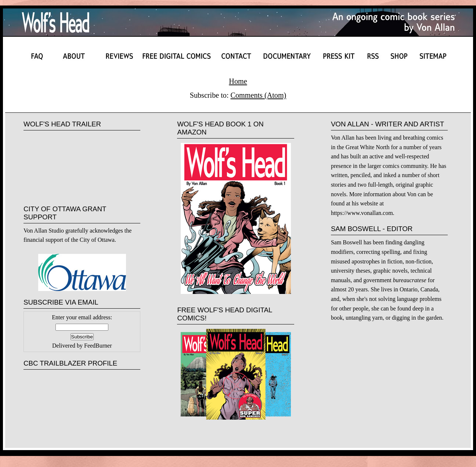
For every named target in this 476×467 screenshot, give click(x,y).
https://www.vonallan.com (362, 213)
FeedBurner (98, 346)
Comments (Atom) (259, 95)
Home (238, 81)
